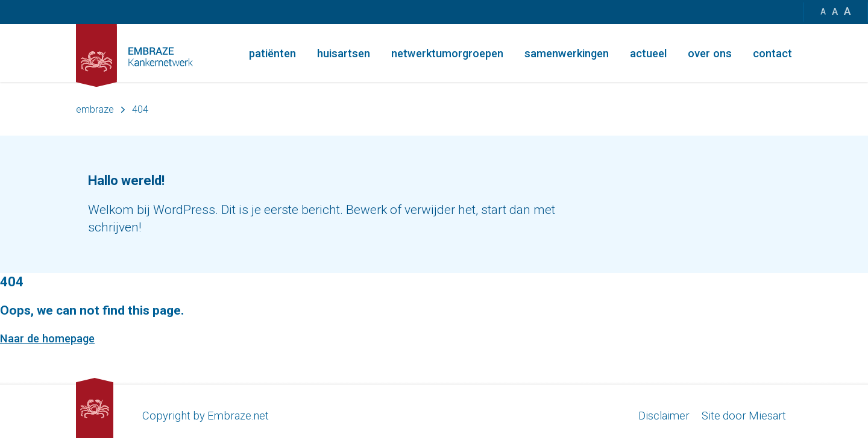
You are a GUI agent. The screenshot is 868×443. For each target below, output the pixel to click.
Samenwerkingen (567, 53)
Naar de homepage (47, 338)
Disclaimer (664, 416)
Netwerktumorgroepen (447, 53)
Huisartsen (344, 53)
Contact (772, 53)
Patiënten (272, 53)
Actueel (648, 53)
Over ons (710, 53)
